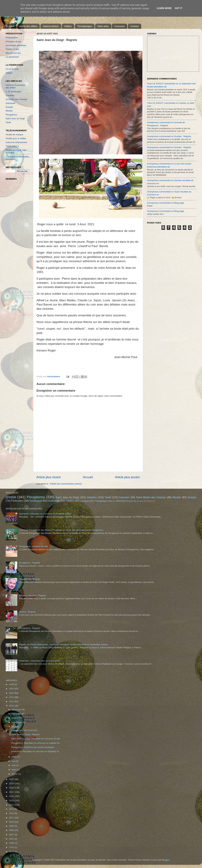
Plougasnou (11, 115)
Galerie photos (51, 26)
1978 (12, 847)
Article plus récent (48, 477)
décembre (17, 709)
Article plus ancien (127, 477)
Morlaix (9, 111)
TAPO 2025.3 (12, 146)
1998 (12, 843)
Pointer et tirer (13, 49)
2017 (12, 792)
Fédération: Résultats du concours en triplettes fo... (36, 751)
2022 (12, 701)
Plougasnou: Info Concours (24, 730)
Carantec (10, 95)
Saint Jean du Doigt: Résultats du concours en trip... (36, 739)
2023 (12, 697)
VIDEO (70, 501)
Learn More (164, 8)
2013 (12, 809)
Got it (179, 8)
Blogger (166, 860)
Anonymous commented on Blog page (166, 203)
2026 (12, 684)
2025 (12, 689)
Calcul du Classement (16, 142)
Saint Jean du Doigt (15, 119)
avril (14, 765)
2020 (12, 779)
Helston (149, 501)
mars (14, 770)
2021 (12, 706)
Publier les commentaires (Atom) (66, 484)
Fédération (17, 501)
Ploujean (129, 501)
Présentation (12, 38)
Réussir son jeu (13, 53)
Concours (119, 26)
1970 (12, 852)
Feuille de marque (14, 135)
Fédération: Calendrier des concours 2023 (39, 661)
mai (14, 761)
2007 (12, 835)
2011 (12, 818)
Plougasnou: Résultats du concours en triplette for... (36, 743)
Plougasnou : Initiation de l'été (33, 546)
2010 (12, 822)
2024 (12, 693)
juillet (14, 757)
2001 (12, 839)
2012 (12, 813)
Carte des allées (28, 26)
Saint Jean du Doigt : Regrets (25, 734)
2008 (12, 830)
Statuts (9, 73)
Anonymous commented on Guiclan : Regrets (169, 136)
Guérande (11, 103)
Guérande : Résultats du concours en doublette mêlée (45, 514)
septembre (17, 722)
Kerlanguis (36, 501)
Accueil (10, 26)
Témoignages (85, 26)
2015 (12, 800)
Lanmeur (140, 501)
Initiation (92, 497)
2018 (12, 788)
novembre (17, 714)
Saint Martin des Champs (151, 497)
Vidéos (68, 26)
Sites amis (103, 26)
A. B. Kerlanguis (13, 92)
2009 (12, 826)
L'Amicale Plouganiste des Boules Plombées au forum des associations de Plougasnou (61, 530)
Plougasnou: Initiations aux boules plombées (33, 747)
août (14, 726)
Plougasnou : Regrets (29, 563)
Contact (134, 26)
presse (11, 497)
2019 (12, 783)
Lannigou (85, 501)
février (15, 774)
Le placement (12, 57)
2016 (12, 796)
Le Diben (117, 501)
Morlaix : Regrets (27, 612)
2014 (12, 805)
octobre (16, 718)
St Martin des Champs (16, 99)
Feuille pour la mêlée (16, 138)
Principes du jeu (13, 42)
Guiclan (9, 107)
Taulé (8, 122)
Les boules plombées (16, 45)
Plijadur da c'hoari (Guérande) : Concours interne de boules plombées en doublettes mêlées (63, 644)
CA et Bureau (12, 69)
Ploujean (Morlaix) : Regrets (32, 595)
